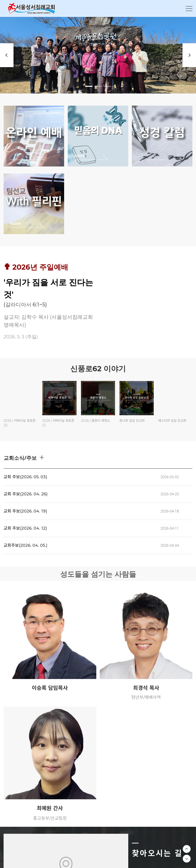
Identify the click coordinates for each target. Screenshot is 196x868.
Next (189, 55)
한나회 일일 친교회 (132, 421)
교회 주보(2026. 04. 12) (25, 528)
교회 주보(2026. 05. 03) (25, 477)
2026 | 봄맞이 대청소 (96, 421)
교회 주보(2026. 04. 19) (25, 511)
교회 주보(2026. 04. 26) (26, 494)
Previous (7, 55)
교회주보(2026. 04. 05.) (25, 545)
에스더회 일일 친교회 (172, 421)
